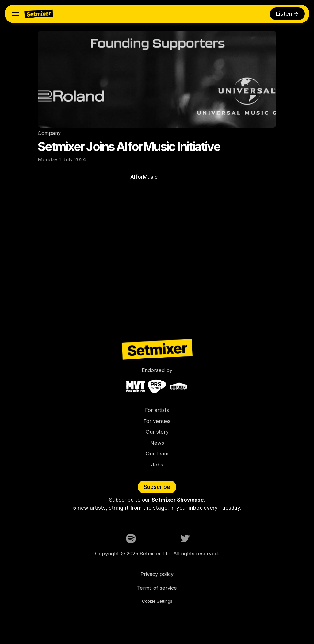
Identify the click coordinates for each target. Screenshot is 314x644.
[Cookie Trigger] (157, 601)
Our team (157, 454)
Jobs (157, 465)
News (157, 443)
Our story (157, 432)
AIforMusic (145, 177)
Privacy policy (157, 574)
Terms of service (157, 588)
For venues (157, 421)
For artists (157, 410)
